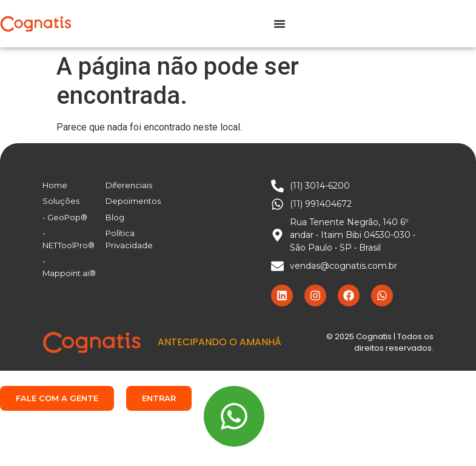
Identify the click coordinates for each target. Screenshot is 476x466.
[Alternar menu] (280, 24)
